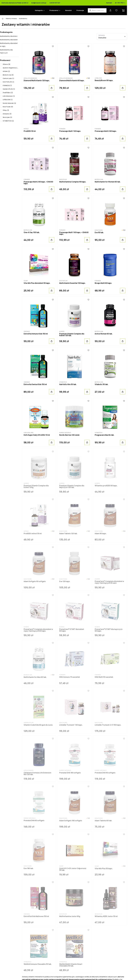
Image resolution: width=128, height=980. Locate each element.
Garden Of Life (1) (9, 89)
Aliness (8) (7, 64)
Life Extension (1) (9, 96)
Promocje (80, 10)
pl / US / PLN (120, 3)
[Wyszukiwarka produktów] (97, 10)
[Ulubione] (53, 46)
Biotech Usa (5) (8, 75)
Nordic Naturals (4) (9, 103)
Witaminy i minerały (11, 19)
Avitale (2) (6, 71)
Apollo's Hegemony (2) (11, 68)
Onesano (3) (7, 114)
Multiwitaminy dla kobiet (9, 40)
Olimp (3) (6, 110)
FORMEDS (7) (7, 85)
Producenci (54, 10)
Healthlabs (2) (8, 93)
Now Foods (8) (8, 107)
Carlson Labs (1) (8, 78)
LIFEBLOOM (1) (8, 100)
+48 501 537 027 (55, 3)
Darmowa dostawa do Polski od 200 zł (15, 3)
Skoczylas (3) (8, 117)
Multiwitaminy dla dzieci (9, 36)
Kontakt (109, 3)
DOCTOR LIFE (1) (9, 82)
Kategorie (39, 10)
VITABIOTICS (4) (8, 121)
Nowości (68, 10)
